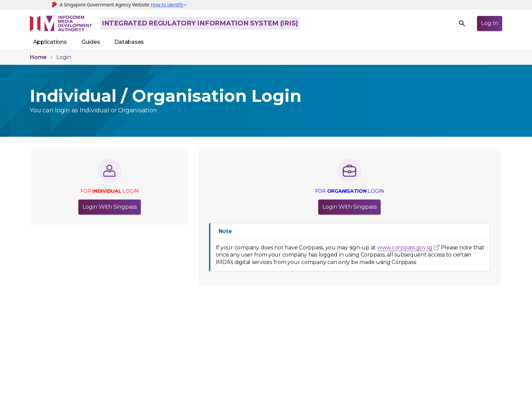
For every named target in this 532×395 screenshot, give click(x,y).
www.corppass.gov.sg (405, 248)
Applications (50, 42)
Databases (129, 42)
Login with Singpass (110, 207)
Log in (490, 23)
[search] (462, 23)
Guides (91, 42)
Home (38, 57)
